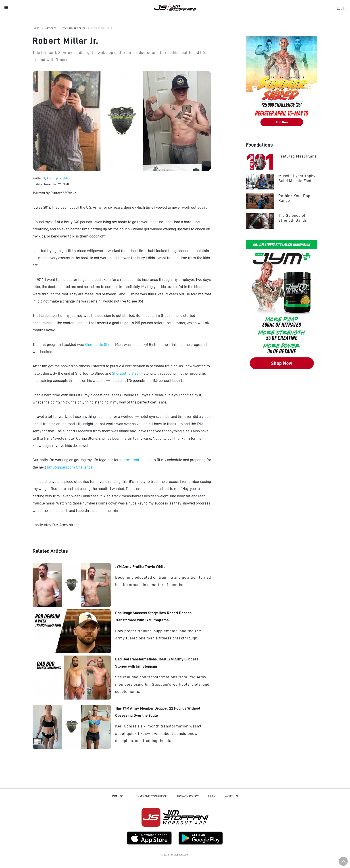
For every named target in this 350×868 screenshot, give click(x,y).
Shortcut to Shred (99, 345)
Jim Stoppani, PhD (58, 178)
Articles (51, 28)
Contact (118, 796)
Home (36, 28)
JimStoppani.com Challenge (70, 467)
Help (212, 796)
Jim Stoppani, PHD (175, 8)
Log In (341, 8)
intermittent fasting (135, 460)
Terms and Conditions (151, 796)
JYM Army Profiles (74, 28)
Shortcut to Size (125, 373)
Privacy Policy (188, 796)
